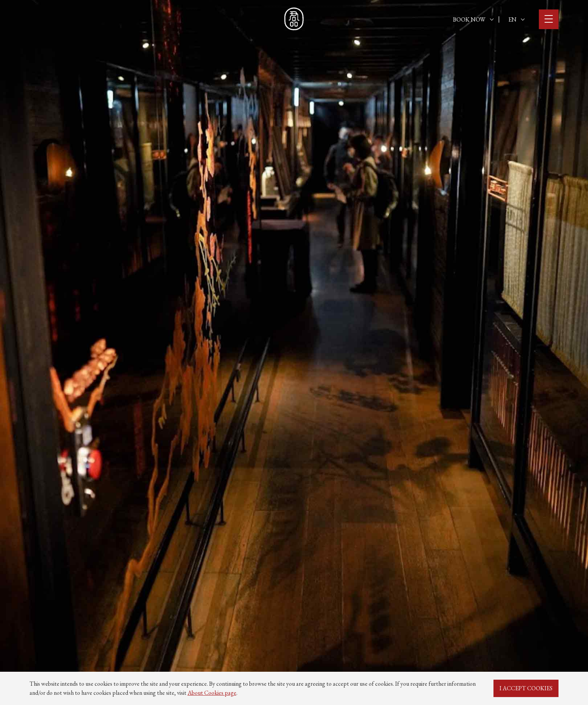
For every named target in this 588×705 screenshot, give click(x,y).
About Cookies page (212, 693)
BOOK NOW (473, 19)
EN (516, 19)
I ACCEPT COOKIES (526, 688)
